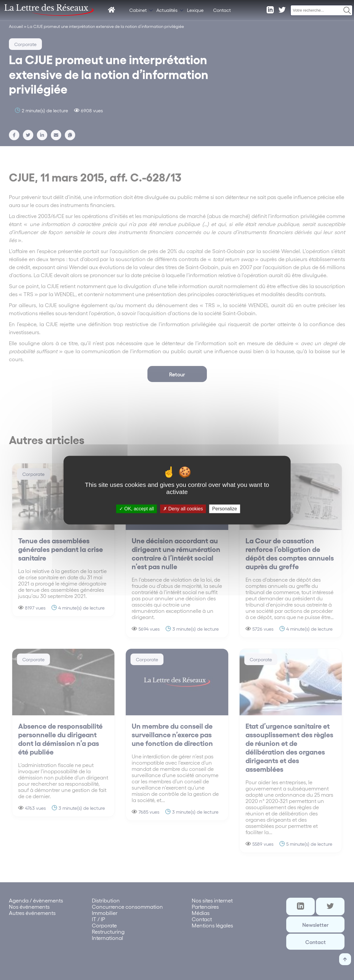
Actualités (167, 10)
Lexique (195, 10)
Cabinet (138, 10)
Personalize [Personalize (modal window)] (225, 509)
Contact (222, 10)
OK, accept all (137, 509)
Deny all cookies (183, 509)
